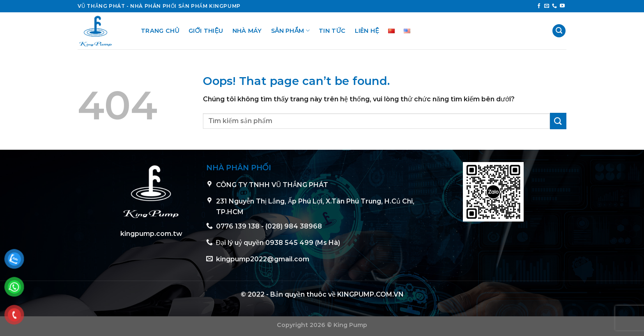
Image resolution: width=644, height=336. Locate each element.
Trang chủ (160, 31)
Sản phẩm (290, 31)
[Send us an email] (547, 6)
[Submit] (558, 121)
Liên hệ (367, 31)
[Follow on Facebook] (539, 6)
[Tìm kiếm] (559, 31)
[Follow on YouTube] (562, 6)
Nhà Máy (247, 31)
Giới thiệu (206, 31)
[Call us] (554, 6)
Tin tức (332, 31)
